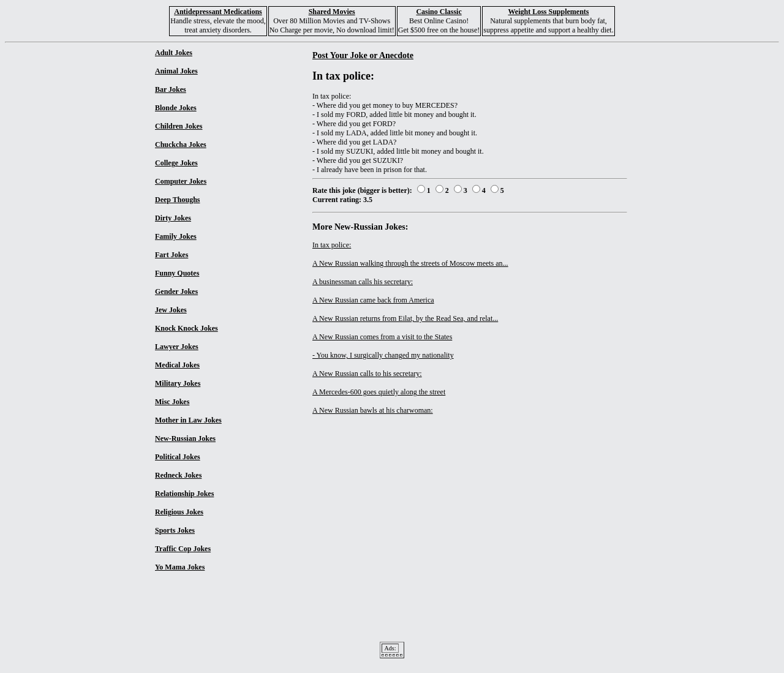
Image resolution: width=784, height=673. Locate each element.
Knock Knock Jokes (187, 328)
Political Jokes (178, 457)
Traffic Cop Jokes (183, 549)
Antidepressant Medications (218, 12)
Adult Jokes (174, 53)
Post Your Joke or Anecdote (363, 55)
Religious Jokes (179, 512)
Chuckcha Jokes (181, 145)
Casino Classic (439, 12)
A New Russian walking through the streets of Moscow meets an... (410, 263)
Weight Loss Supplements (548, 12)
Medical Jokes (177, 365)
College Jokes (176, 163)
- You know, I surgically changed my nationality (383, 355)
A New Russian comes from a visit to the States (382, 337)
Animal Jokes (176, 71)
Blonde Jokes (176, 108)
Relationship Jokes (184, 494)
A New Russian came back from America (373, 300)
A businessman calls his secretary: (363, 282)
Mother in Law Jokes (188, 420)
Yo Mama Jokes (180, 567)
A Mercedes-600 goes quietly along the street (379, 392)
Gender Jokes (176, 291)
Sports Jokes (175, 530)
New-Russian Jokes (185, 438)
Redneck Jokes (178, 475)
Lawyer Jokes (177, 347)
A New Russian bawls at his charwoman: (373, 410)
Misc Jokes (172, 402)
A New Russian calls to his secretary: (367, 374)
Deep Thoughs (177, 200)
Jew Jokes (171, 310)
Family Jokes (176, 236)
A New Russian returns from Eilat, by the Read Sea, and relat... (405, 318)
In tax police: (332, 245)
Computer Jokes (181, 181)
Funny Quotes (177, 273)
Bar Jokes (171, 89)
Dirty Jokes (173, 218)
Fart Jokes (171, 255)
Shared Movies (332, 12)
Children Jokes (179, 126)
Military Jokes (178, 383)
